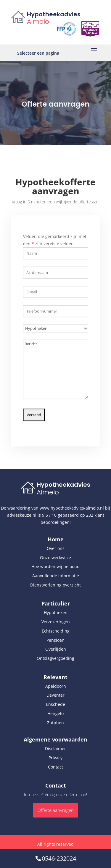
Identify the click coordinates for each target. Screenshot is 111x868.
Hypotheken (56, 612)
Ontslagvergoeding (55, 658)
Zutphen (55, 723)
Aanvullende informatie (56, 576)
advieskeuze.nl (22, 515)
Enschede (55, 704)
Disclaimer (55, 748)
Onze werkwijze (55, 558)
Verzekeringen (56, 622)
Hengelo (55, 713)
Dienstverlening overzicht (55, 585)
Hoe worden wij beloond (55, 566)
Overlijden (56, 649)
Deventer (55, 695)
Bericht (56, 366)
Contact (55, 767)
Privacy (55, 758)
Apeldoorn (56, 686)
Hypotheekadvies (54, 14)
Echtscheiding (56, 631)
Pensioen (55, 640)
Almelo (38, 22)
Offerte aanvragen (56, 810)
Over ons (56, 548)
